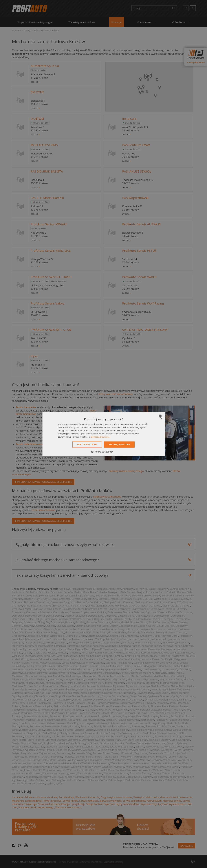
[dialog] (104, 434)
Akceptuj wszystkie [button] (119, 444)
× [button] (161, 418)
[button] (103, 452)
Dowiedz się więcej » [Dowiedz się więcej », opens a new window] (101, 437)
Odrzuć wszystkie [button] (87, 444)
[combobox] (160, 416)
